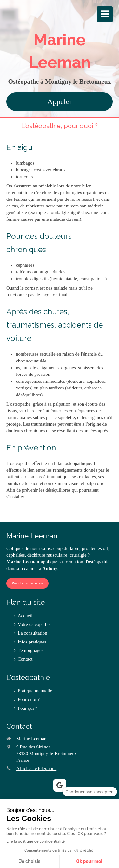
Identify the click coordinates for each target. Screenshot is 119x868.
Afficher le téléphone (36, 768)
